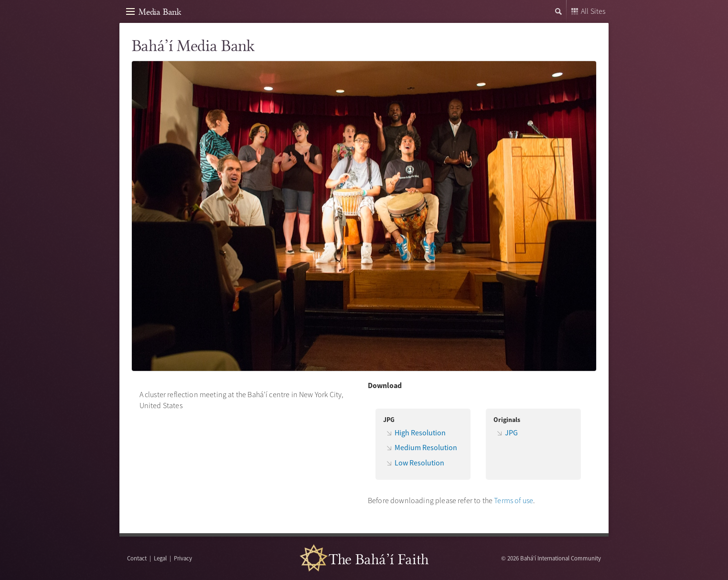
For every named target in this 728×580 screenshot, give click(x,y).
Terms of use (514, 500)
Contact (137, 558)
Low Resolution (419, 463)
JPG (511, 432)
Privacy (183, 558)
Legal (160, 558)
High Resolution (420, 432)
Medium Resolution (426, 447)
